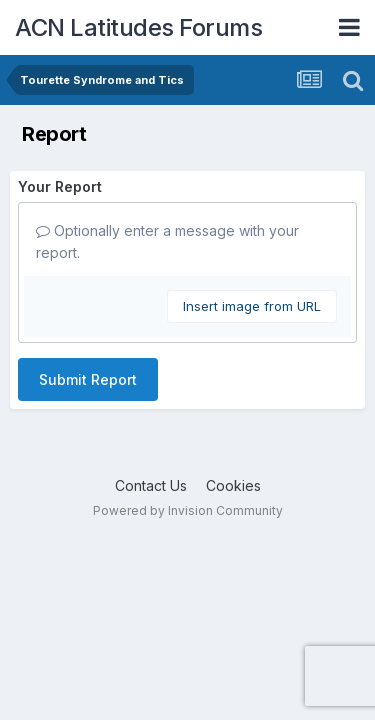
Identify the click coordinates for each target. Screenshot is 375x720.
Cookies (233, 485)
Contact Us (151, 485)
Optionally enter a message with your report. (167, 241)
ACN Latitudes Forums (138, 27)
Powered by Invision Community (188, 510)
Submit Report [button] (88, 379)
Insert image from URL (252, 306)
